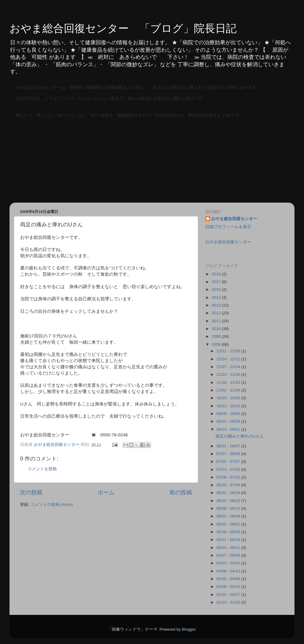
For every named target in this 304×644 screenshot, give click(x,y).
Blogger (189, 629)
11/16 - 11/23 (229, 382)
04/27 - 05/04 (229, 555)
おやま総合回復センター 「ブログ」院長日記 (123, 28)
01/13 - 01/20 (229, 602)
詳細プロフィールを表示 (228, 227)
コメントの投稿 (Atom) (52, 505)
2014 (217, 297)
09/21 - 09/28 (229, 421)
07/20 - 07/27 (229, 461)
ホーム (106, 492)
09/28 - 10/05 (229, 414)
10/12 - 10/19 (229, 406)
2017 (217, 282)
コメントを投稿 (42, 469)
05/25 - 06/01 (229, 524)
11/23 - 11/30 (229, 374)
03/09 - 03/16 (229, 587)
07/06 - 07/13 (229, 477)
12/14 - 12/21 (229, 359)
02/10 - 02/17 (229, 595)
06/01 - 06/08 (229, 516)
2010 (217, 329)
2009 (217, 336)
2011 (217, 321)
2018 (217, 274)
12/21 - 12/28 (229, 351)
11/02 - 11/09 (229, 390)
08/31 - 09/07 (229, 446)
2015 (217, 289)
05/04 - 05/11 (229, 548)
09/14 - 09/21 (229, 429)
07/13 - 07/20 (229, 469)
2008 (217, 344)
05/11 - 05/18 (229, 540)
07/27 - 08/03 (229, 454)
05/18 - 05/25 (229, 532)
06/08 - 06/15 (229, 508)
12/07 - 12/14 (229, 367)
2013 (217, 305)
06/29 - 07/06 (229, 485)
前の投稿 (181, 492)
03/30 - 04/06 (229, 579)
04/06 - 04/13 (229, 571)
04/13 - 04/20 (229, 563)
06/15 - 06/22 (229, 501)
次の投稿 (31, 492)
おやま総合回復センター (234, 219)
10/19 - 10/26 (229, 398)
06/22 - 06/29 (229, 493)
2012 (217, 313)
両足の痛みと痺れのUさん (240, 436)
